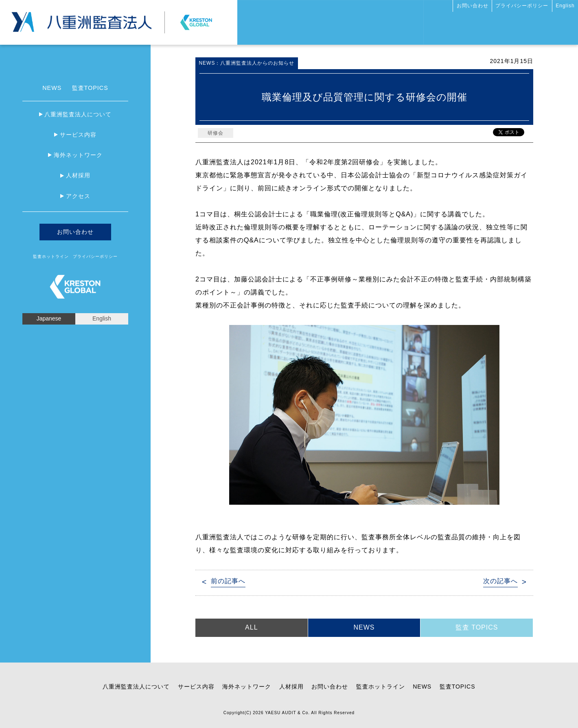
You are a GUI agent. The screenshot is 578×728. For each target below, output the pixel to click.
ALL (251, 627)
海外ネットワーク (78, 155)
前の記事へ (228, 581)
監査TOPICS (90, 88)
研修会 (216, 133)
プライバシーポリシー (522, 6)
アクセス (78, 196)
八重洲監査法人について (78, 114)
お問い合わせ (473, 6)
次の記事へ (500, 581)
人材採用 (78, 175)
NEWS (52, 88)
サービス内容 (78, 135)
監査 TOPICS (477, 627)
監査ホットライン (51, 256)
